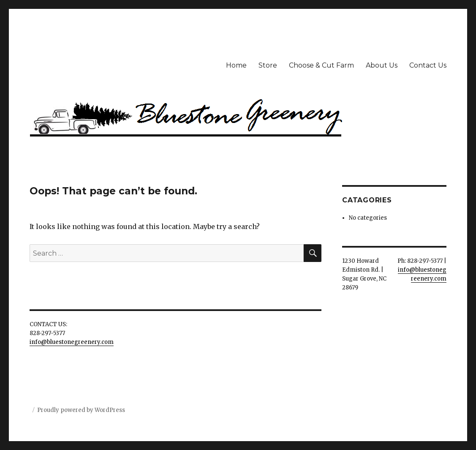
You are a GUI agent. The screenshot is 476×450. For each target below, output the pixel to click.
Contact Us (428, 65)
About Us (382, 65)
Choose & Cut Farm (321, 65)
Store (268, 65)
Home (236, 65)
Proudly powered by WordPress (81, 410)
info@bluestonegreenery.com (72, 342)
